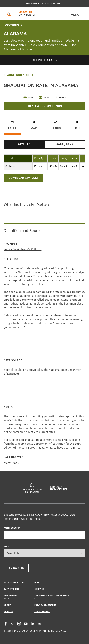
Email (44, 97)
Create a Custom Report (44, 106)
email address (12, 528)
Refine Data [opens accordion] (42, 60)
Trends (55, 128)
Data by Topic (11, 589)
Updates (9, 611)
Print (29, 97)
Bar (77, 128)
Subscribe (16, 568)
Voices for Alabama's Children (23, 249)
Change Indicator (17, 75)
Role (6, 546)
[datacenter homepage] (27, 14)
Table (12, 128)
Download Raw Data (23, 178)
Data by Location (14, 583)
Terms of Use (42, 611)
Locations (11, 25)
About (7, 605)
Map (34, 128)
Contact (39, 589)
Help (37, 583)
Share (60, 97)
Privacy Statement (45, 605)
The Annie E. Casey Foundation (44, 4)
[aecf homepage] (9, 14)
